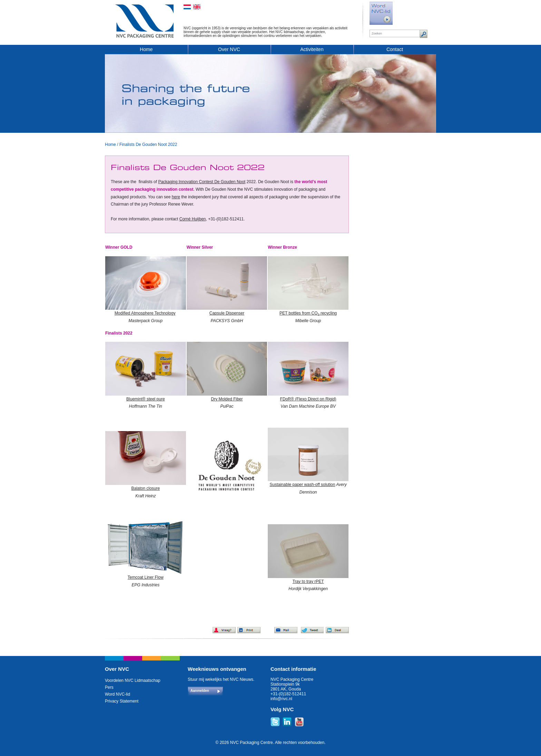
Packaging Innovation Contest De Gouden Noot (202, 182)
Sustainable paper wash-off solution (303, 485)
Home (146, 49)
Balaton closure (145, 488)
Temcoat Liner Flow (146, 577)
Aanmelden (200, 691)
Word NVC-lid (117, 694)
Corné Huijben (193, 219)
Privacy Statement (122, 701)
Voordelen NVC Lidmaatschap (133, 680)
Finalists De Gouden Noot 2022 (148, 145)
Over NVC (229, 49)
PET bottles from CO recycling (308, 313)
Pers (109, 687)
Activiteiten (312, 49)
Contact (395, 49)
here (176, 197)
